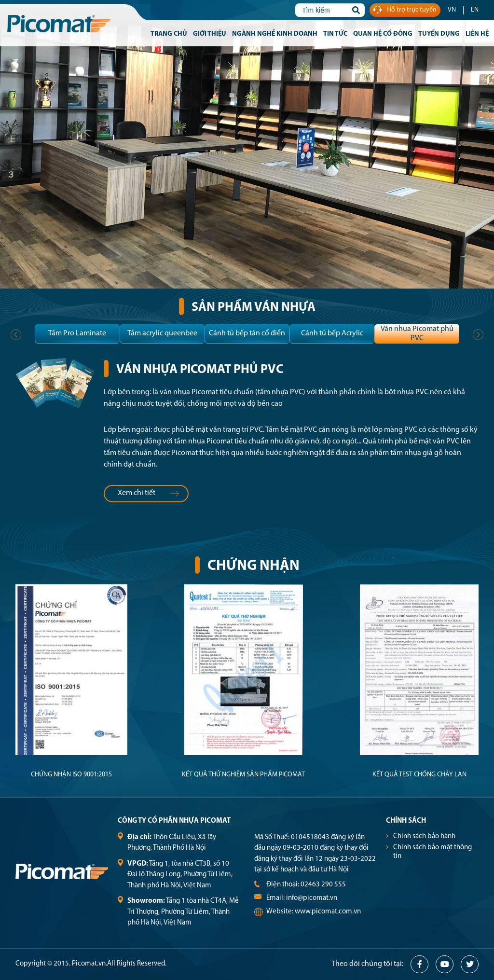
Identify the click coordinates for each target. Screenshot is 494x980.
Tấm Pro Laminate (77, 333)
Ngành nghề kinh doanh (275, 34)
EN (475, 10)
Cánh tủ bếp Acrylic (332, 333)
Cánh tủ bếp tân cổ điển (247, 333)
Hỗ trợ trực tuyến (405, 10)
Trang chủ (169, 34)
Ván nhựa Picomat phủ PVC (417, 334)
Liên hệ (477, 34)
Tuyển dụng (439, 34)
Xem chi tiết (149, 493)
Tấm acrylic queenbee (162, 333)
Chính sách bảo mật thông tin (432, 852)
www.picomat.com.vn (328, 912)
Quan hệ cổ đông (383, 34)
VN (452, 10)
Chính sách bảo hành (424, 836)
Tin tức (335, 34)
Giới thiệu (210, 34)
